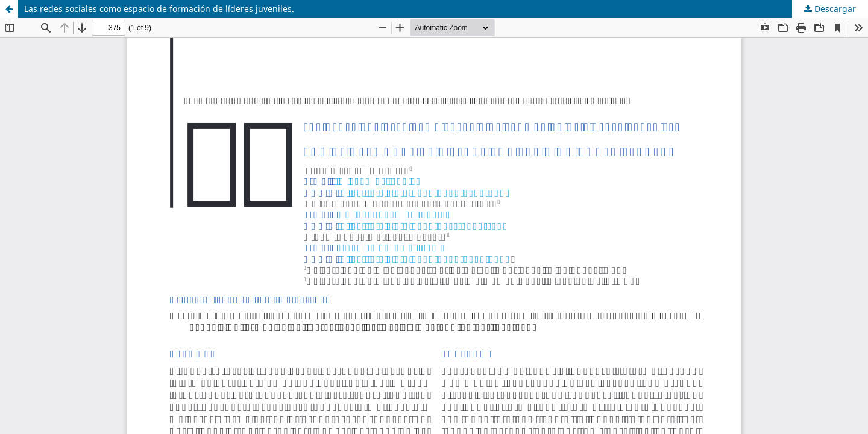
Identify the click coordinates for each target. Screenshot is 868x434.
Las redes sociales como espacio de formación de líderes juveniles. (159, 9)
